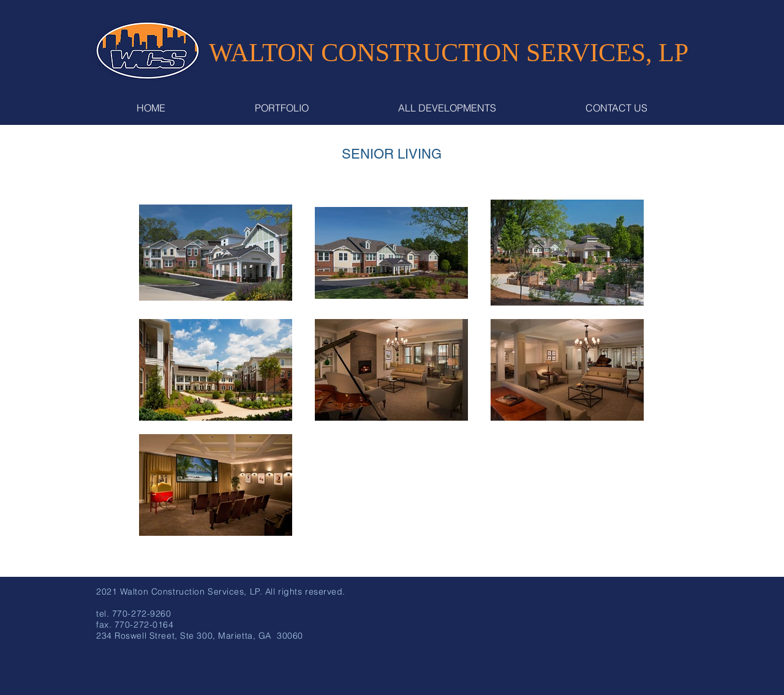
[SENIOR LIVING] (392, 155)
